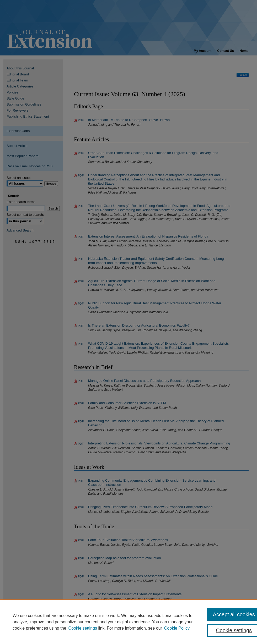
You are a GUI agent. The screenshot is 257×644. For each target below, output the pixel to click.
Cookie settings (83, 628)
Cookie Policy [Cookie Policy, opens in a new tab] (177, 628)
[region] (128, 622)
